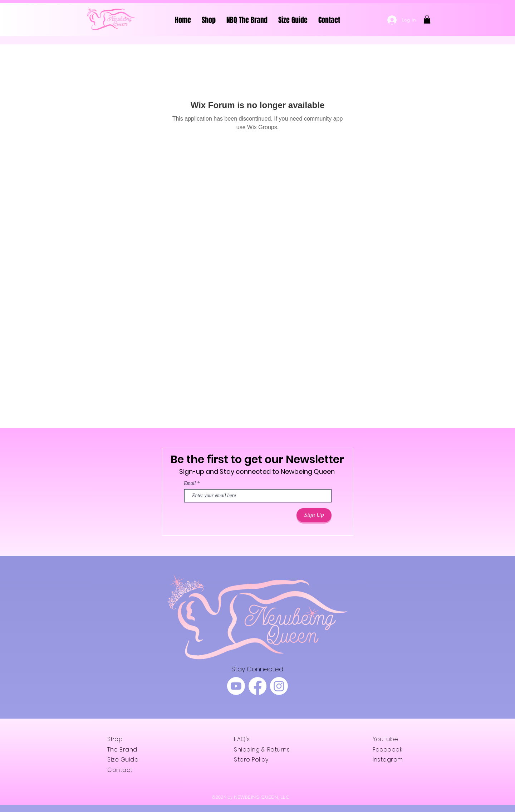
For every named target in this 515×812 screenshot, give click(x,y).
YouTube (386, 739)
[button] (427, 19)
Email (190, 483)
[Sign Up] (314, 515)
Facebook (388, 750)
